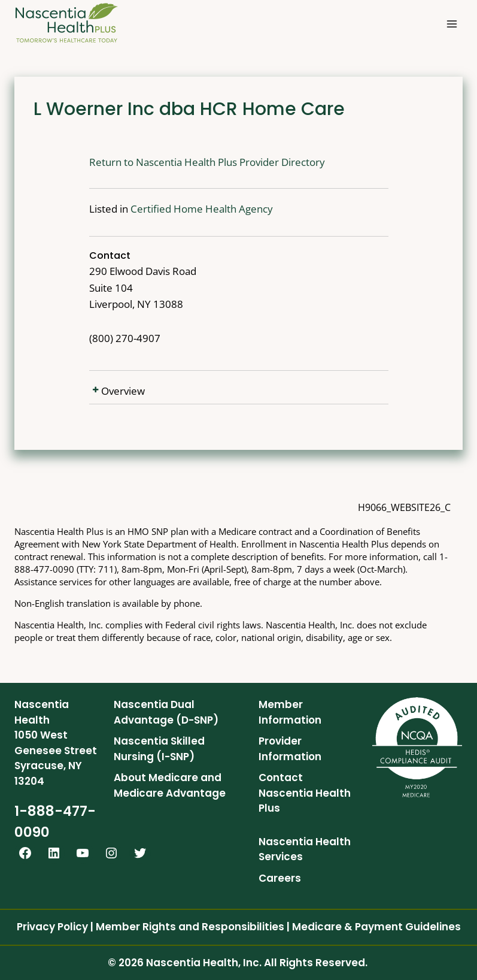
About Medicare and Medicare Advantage (170, 785)
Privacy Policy (52, 927)
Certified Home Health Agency (164, 209)
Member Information (290, 712)
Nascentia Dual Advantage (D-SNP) (166, 712)
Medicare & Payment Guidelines (376, 927)
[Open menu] (452, 24)
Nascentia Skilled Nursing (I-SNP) (159, 749)
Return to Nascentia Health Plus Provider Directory (169, 162)
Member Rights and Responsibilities (190, 927)
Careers (280, 878)
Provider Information (290, 749)
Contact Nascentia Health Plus (305, 793)
